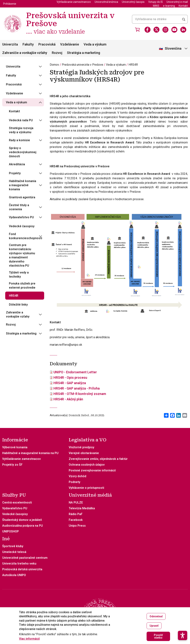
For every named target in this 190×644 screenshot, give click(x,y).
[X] (156, 30)
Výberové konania (15, 447)
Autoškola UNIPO (14, 575)
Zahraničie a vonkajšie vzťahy (25, 53)
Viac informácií (29, 639)
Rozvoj (57, 53)
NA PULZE (76, 502)
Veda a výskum (95, 44)
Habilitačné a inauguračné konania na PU (30, 453)
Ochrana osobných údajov (87, 465)
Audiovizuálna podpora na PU (23, 526)
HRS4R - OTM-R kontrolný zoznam (80, 394)
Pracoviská (47, 44)
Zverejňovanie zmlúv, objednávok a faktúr (98, 459)
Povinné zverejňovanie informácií (92, 470)
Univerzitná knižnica (106, 2)
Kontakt (183, 6)
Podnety (75, 482)
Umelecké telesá (14, 552)
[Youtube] (174, 30)
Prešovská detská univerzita (22, 569)
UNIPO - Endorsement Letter (75, 372)
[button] (183, 625)
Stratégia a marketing (83, 53)
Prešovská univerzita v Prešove (83, 65)
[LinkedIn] (183, 30)
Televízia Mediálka (82, 508)
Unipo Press (77, 526)
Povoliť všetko (158, 636)
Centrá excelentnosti (17, 502)
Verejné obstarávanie (84, 453)
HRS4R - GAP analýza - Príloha (77, 388)
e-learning (169, 6)
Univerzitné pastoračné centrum (25, 558)
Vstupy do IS (156, 2)
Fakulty (28, 44)
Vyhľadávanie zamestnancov (74, 2)
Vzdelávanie (70, 44)
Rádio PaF (76, 514)
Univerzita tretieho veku (19, 563)
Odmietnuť (156, 616)
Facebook (76, 520)
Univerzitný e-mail (177, 2)
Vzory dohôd (77, 476)
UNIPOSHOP (11, 531)
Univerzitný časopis (133, 2)
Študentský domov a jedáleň (22, 520)
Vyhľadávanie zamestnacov (22, 459)
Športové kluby (13, 546)
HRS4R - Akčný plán (68, 399)
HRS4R (133, 65)
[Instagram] (165, 30)
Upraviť (154, 626)
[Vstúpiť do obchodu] (137, 30)
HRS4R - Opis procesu (70, 378)
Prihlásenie (10, 4)
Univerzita (10, 44)
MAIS (156, 6)
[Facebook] (148, 30)
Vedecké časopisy (15, 514)
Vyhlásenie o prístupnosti (86, 488)
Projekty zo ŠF (12, 465)
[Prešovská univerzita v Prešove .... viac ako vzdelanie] (13, 15)
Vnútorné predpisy (81, 447)
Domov (54, 65)
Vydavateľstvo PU (15, 508)
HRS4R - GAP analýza (70, 383)
